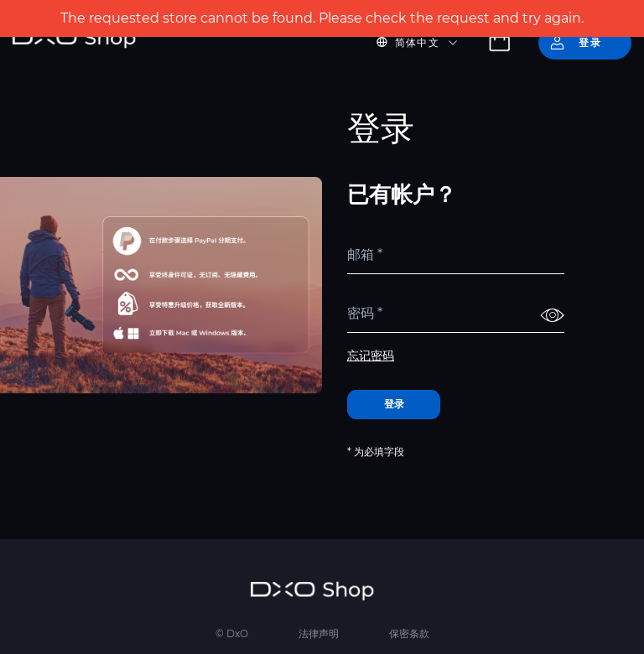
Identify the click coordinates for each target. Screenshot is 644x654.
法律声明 (319, 633)
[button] (427, 43)
